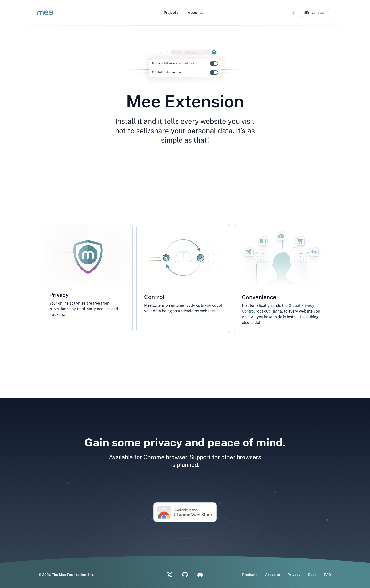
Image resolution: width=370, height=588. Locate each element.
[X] (170, 575)
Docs (312, 575)
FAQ (328, 575)
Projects (172, 13)
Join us (319, 13)
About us (197, 13)
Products (250, 575)
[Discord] (316, 13)
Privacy (294, 575)
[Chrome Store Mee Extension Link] (185, 512)
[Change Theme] (295, 13)
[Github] (185, 575)
